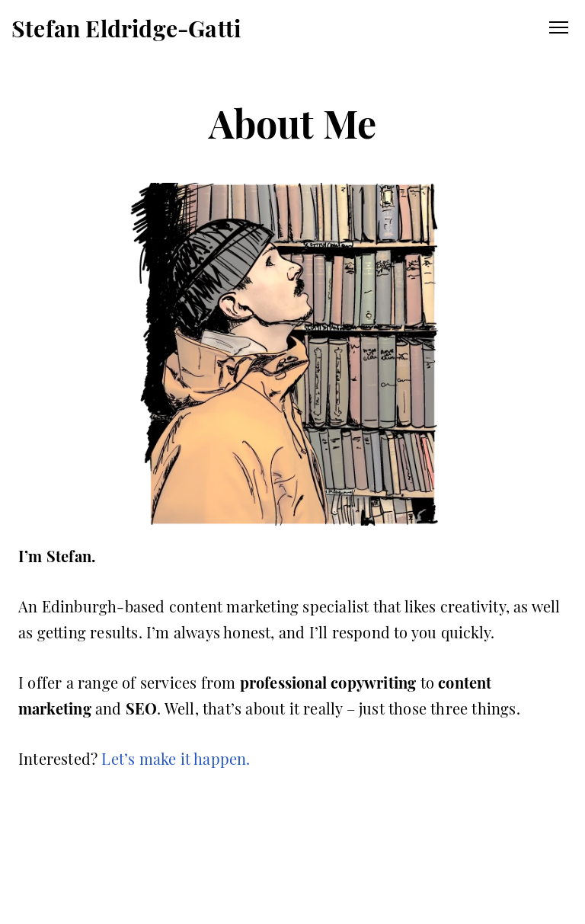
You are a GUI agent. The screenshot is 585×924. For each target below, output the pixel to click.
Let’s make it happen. (176, 758)
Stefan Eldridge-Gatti (126, 28)
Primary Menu (559, 27)
